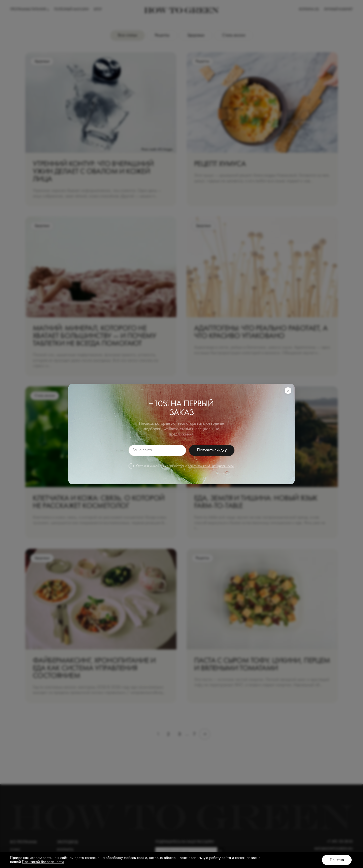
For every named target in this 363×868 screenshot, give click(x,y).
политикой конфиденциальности (211, 466)
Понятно (337, 860)
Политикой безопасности (43, 862)
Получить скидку (212, 450)
